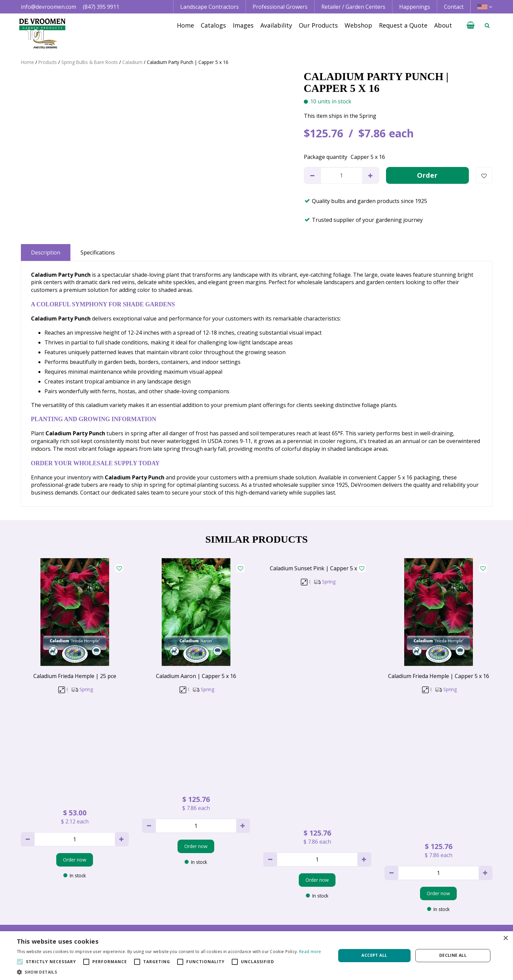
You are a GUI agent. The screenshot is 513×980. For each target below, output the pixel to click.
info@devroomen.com (49, 7)
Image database (332, 900)
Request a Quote (333, 931)
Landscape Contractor (243, 892)
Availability (325, 907)
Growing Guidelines (336, 923)
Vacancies (421, 915)
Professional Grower (241, 900)
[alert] (256, 956)
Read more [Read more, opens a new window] (310, 952)
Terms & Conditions (434, 892)
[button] (169, 972)
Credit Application (431, 900)
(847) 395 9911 (101, 7)
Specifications (98, 252)
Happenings (327, 915)
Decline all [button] (453, 955)
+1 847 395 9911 (138, 907)
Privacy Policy (426, 907)
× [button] (505, 938)
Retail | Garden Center (243, 907)
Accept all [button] (374, 955)
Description (46, 252)
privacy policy (283, 819)
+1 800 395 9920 (138, 915)
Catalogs (323, 892)
